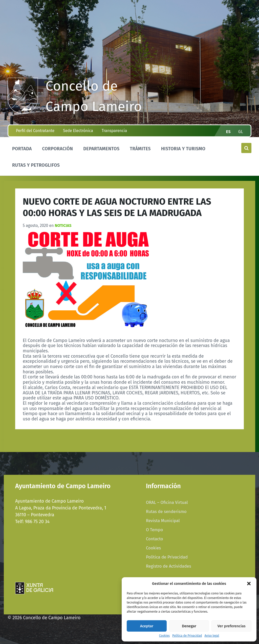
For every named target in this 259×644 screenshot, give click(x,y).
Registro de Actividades (169, 566)
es (228, 132)
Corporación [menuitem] (57, 149)
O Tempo (154, 530)
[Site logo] (23, 112)
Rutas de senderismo (166, 511)
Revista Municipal (163, 521)
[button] (249, 584)
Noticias (63, 226)
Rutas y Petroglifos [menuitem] (36, 165)
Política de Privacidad (187, 636)
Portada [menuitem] (22, 149)
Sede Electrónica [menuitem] (78, 131)
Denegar (189, 626)
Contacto (155, 539)
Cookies (164, 636)
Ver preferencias (232, 626)
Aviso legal (212, 636)
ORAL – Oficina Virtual (167, 502)
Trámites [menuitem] (140, 149)
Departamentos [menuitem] (101, 149)
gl (241, 132)
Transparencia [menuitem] (114, 131)
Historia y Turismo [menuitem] (183, 149)
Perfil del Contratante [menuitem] (35, 131)
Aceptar (147, 626)
